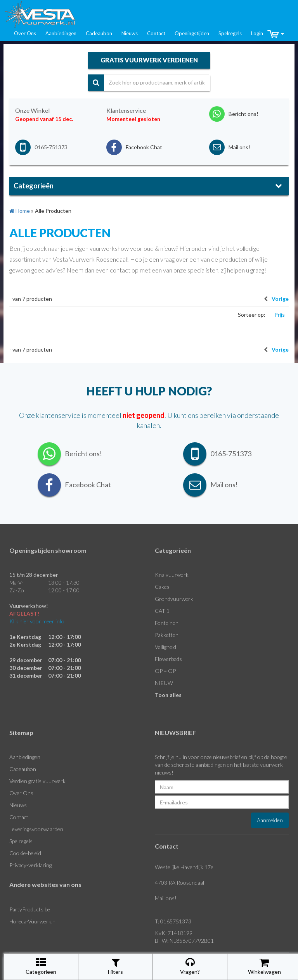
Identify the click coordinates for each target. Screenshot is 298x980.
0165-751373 (51, 147)
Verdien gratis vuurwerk (37, 781)
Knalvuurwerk (172, 575)
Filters (115, 966)
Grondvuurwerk (174, 599)
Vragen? (190, 966)
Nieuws (130, 33)
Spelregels (230, 33)
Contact (156, 33)
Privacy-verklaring (30, 865)
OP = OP (165, 671)
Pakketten (167, 635)
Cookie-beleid (25, 853)
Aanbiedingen (61, 33)
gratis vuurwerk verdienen (149, 60)
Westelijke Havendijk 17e (184, 867)
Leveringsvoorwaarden (36, 829)
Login (257, 33)
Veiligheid (165, 647)
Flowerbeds (168, 659)
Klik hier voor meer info (37, 621)
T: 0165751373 (173, 921)
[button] (276, 34)
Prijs (280, 315)
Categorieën (41, 966)
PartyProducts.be (30, 909)
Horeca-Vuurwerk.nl (33, 921)
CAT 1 (162, 611)
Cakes (162, 587)
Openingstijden (192, 33)
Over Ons (25, 33)
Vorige (274, 299)
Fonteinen (167, 623)
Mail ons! (166, 898)
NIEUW (164, 683)
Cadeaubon (99, 33)
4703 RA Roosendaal (179, 883)
